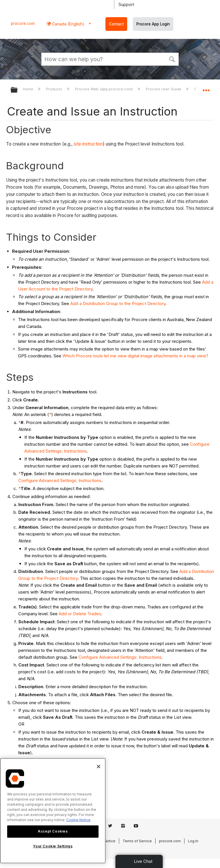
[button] (172, 59)
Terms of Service (137, 841)
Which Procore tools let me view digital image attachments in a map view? (135, 356)
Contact (116, 24)
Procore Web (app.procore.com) (105, 89)
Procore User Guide (164, 89)
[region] (53, 811)
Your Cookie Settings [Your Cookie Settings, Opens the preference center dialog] (53, 846)
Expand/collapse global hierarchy (18, 90)
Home (29, 89)
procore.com (23, 23)
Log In (193, 841)
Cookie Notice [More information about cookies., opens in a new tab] (78, 820)
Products (55, 89)
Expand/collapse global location (206, 88)
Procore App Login (153, 24)
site (77, 144)
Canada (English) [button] (67, 24)
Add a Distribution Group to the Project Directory (118, 303)
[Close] (99, 767)
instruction (92, 144)
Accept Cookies (53, 831)
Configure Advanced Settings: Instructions (60, 480)
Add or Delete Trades (80, 614)
